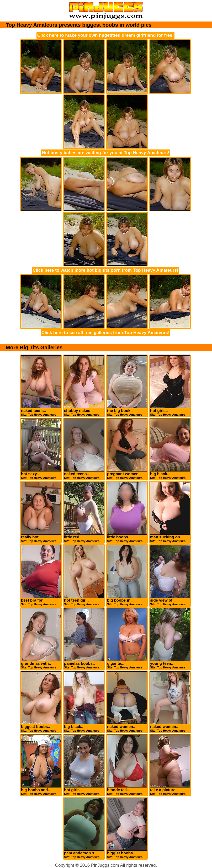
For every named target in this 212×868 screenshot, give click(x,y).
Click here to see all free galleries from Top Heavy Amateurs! (105, 333)
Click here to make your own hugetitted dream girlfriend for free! (105, 35)
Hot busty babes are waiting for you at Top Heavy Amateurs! (105, 153)
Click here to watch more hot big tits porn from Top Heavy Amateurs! (105, 270)
